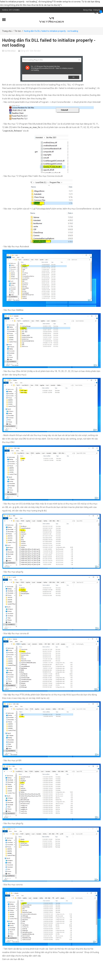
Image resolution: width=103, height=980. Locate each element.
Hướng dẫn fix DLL (49, 43)
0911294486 (14, 10)
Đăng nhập (88, 10)
